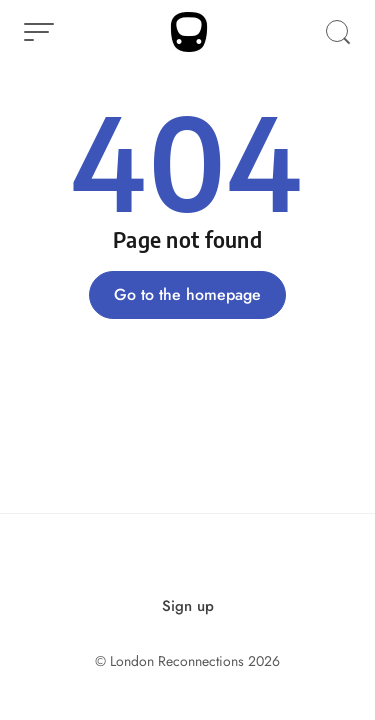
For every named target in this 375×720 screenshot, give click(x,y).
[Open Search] (338, 32)
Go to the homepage (187, 294)
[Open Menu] (39, 32)
